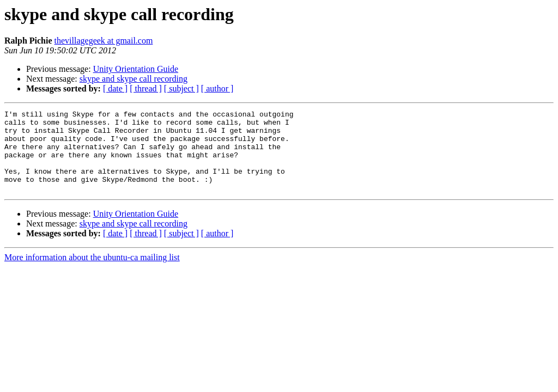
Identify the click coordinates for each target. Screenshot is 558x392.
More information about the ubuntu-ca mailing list (92, 274)
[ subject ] (181, 88)
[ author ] (217, 88)
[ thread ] (146, 88)
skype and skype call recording (134, 79)
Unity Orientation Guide (136, 69)
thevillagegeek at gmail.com (104, 41)
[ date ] (115, 88)
